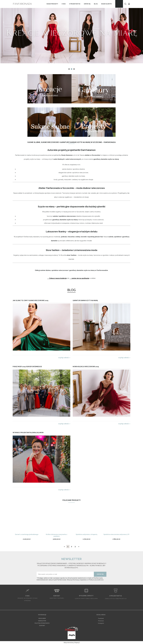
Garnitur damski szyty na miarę (85, 301)
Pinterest (101, 621)
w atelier (92, 278)
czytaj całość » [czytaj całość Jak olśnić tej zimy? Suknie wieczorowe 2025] (64, 358)
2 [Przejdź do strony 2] (72, 547)
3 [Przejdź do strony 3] (75, 547)
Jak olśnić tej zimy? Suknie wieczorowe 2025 (30, 301)
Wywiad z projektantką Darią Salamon (28, 433)
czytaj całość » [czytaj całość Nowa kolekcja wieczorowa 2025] (124, 424)
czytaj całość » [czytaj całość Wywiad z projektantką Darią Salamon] (64, 490)
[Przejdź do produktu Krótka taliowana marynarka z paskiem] (57, 520)
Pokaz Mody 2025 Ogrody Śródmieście (27, 367)
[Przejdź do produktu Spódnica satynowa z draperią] (86, 520)
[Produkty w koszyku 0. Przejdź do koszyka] (119, 4)
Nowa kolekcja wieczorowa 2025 (86, 367)
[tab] (69, 69)
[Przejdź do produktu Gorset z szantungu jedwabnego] (27, 520)
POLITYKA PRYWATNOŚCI (42, 623)
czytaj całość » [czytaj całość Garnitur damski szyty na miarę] (124, 358)
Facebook (101, 618)
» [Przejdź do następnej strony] (79, 547)
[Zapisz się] (100, 574)
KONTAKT (42, 626)
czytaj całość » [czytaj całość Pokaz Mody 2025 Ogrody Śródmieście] (64, 424)
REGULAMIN (42, 618)
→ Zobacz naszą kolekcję (57, 278)
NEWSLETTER (42, 621)
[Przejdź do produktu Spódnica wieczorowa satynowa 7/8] (116, 520)
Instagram (101, 623)
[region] (71, 35)
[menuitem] (52, 4)
